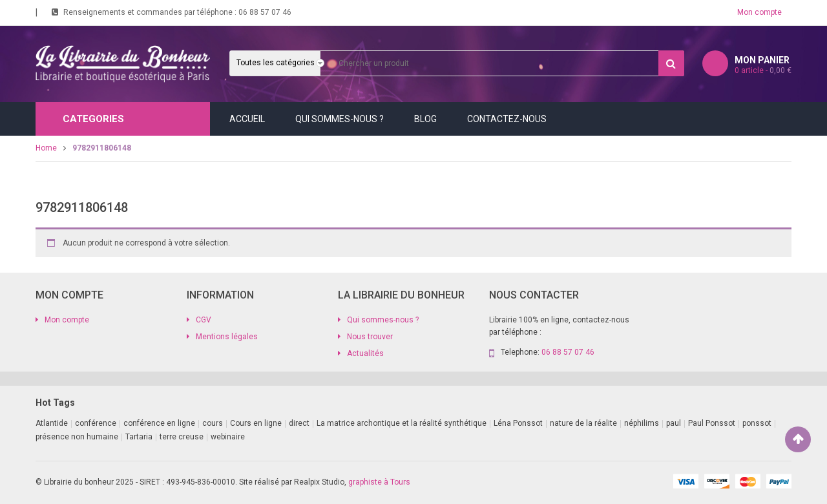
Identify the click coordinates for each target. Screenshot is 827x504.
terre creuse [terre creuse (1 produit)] (182, 437)
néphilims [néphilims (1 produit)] (642, 423)
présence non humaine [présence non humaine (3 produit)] (77, 437)
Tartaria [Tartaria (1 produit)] (139, 437)
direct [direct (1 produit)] (299, 423)
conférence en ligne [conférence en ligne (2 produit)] (159, 423)
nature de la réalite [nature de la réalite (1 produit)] (583, 423)
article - (763, 70)
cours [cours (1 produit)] (213, 423)
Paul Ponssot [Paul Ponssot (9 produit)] (712, 423)
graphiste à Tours (379, 482)
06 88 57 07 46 (265, 12)
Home (46, 148)
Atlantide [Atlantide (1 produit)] (52, 423)
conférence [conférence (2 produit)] (96, 423)
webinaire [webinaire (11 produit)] (228, 437)
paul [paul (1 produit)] (674, 423)
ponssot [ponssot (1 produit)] (757, 423)
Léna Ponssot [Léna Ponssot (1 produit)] (518, 423)
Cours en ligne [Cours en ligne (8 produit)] (256, 423)
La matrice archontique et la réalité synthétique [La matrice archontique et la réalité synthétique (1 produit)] (402, 423)
